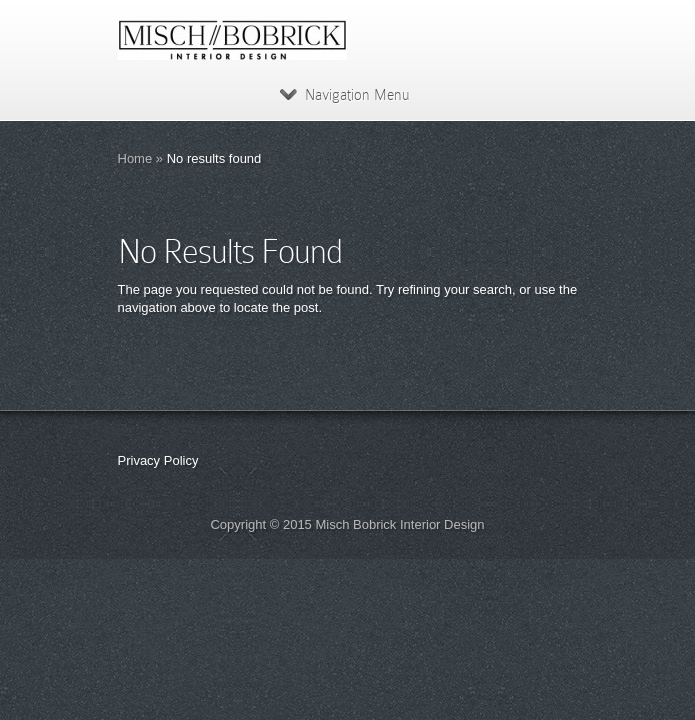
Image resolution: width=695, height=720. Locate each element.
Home (135, 158)
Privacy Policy (158, 460)
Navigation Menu (344, 95)
